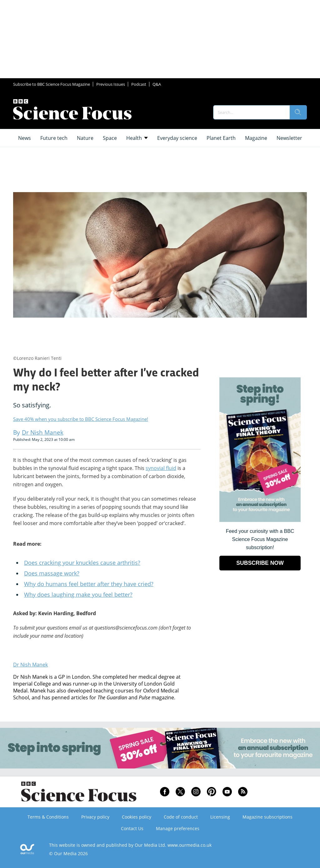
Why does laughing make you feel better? (78, 595)
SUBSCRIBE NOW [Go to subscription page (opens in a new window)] (260, 563)
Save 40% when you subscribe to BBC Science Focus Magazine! (81, 419)
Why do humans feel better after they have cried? (89, 584)
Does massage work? (52, 573)
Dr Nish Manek (30, 665)
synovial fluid (161, 468)
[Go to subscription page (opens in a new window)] (260, 520)
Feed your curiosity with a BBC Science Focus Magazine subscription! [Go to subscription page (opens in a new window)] (260, 539)
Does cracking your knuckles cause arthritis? (82, 563)
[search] (298, 112)
